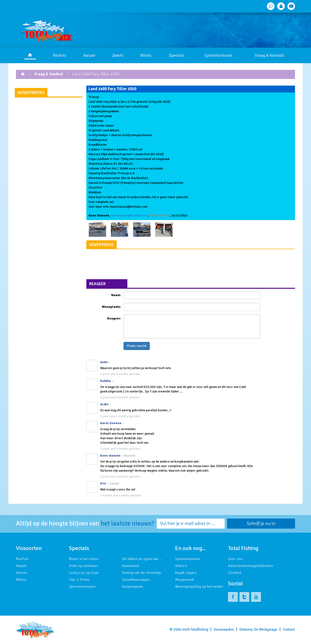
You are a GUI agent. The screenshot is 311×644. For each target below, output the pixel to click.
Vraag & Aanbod (269, 55)
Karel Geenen (111, 423)
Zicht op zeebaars (83, 566)
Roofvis (60, 55)
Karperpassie (133, 587)
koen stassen (110, 456)
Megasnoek (185, 580)
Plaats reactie (137, 346)
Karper (89, 55)
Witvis (146, 55)
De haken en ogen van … (142, 559)
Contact (235, 573)
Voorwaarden (224, 629)
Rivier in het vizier (84, 559)
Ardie (104, 404)
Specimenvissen (82, 587)
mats (104, 362)
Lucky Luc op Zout (84, 573)
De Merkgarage (266, 629)
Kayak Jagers (186, 573)
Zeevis (118, 55)
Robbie (106, 381)
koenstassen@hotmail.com (130, 215)
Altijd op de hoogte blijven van (85, 524)
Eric (103, 483)
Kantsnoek (131, 566)
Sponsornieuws (187, 559)
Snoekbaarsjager (136, 580)
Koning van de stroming (141, 573)
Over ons (235, 559)
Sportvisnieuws (218, 55)
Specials (176, 55)
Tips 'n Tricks (79, 580)
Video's (181, 566)
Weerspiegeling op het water (199, 587)
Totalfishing (199, 629)
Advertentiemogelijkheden (250, 566)
